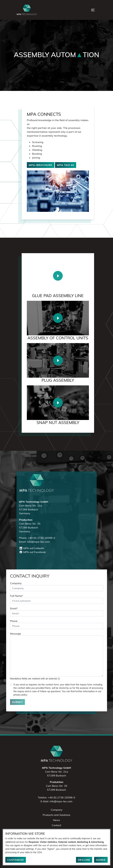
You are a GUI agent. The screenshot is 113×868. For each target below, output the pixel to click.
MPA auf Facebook (32, 552)
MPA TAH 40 (66, 165)
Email (14, 608)
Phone (14, 621)
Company (16, 583)
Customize (16, 860)
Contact (56, 825)
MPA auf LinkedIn (32, 548)
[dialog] (56, 847)
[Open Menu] (93, 10)
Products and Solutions (56, 815)
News (56, 820)
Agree (101, 860)
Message (16, 634)
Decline (84, 860)
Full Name (17, 596)
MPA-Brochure (41, 165)
